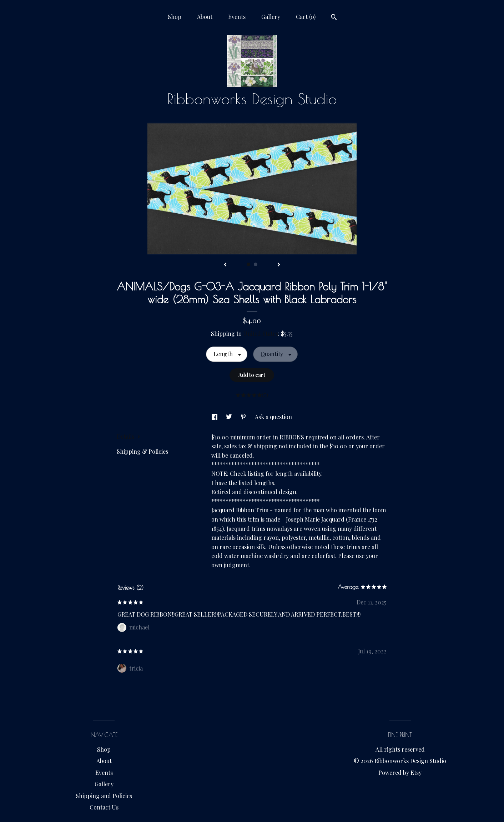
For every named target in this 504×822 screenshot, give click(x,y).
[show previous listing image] (225, 265)
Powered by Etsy (400, 773)
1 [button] (248, 264)
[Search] (334, 18)
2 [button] (256, 264)
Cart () (306, 17)
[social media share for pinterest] (244, 417)
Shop (175, 17)
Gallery (271, 17)
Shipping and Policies (104, 796)
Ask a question (273, 417)
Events (237, 17)
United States (261, 333)
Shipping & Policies (142, 451)
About (205, 17)
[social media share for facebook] (215, 417)
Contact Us (104, 807)
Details (128, 436)
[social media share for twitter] (230, 417)
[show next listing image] (279, 265)
